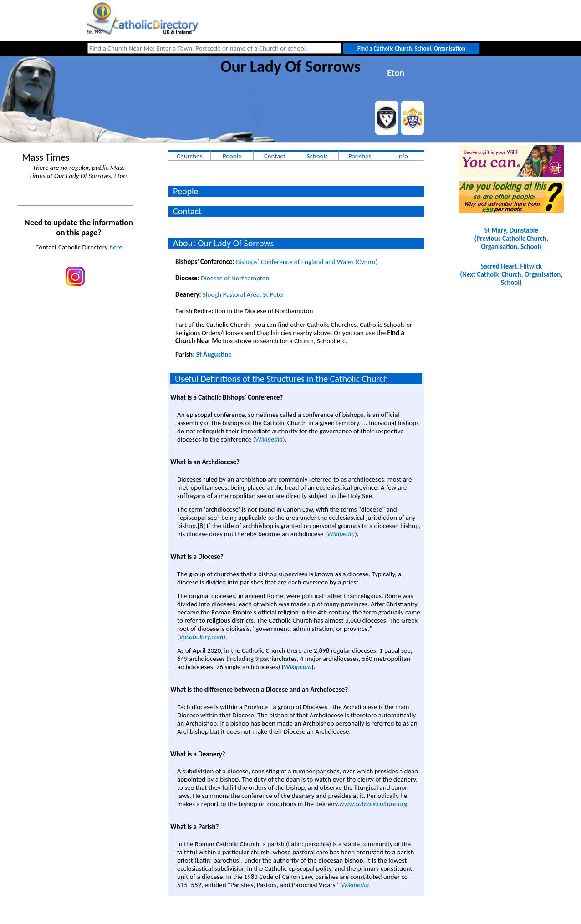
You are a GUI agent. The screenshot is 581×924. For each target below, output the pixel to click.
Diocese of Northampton (235, 278)
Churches (189, 156)
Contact (275, 156)
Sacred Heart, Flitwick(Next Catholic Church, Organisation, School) (511, 274)
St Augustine (214, 355)
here (116, 247)
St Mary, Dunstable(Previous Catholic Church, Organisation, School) (511, 239)
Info (403, 156)
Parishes (360, 156)
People (232, 156)
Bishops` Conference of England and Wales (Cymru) (307, 262)
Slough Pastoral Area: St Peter (244, 294)
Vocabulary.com (201, 637)
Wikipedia (269, 439)
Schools (317, 156)
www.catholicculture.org (373, 804)
